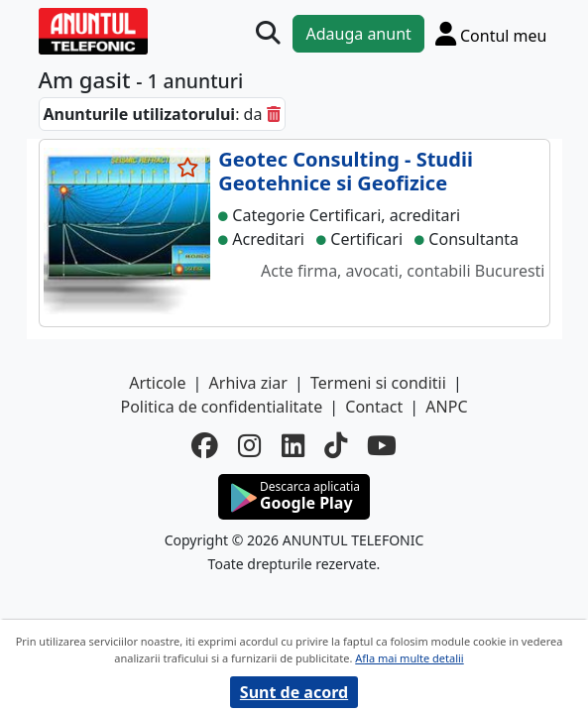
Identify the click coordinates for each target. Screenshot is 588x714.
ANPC (446, 407)
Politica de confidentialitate (221, 407)
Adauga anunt (358, 34)
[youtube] (382, 446)
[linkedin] (293, 446)
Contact (374, 407)
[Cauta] (268, 33)
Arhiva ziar (248, 383)
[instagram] (249, 446)
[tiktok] (336, 446)
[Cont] (491, 33)
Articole (157, 383)
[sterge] (274, 114)
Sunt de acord (294, 692)
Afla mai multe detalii (409, 658)
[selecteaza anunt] (187, 168)
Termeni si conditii (378, 383)
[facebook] (205, 446)
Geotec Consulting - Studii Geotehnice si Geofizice (346, 171)
